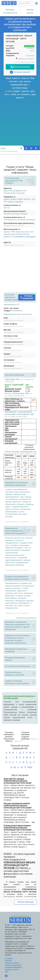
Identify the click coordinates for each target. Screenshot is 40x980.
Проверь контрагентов (10, 11)
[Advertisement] (20, 120)
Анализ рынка (30, 11)
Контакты (8, 961)
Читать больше (25, 902)
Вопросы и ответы (12, 963)
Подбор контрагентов (13, 965)
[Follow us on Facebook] (6, 976)
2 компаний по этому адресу (24, 237)
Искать (31, 3)
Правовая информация (13, 967)
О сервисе (9, 958)
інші (29, 767)
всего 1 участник (15, 202)
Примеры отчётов (12, 969)
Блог (7, 972)
